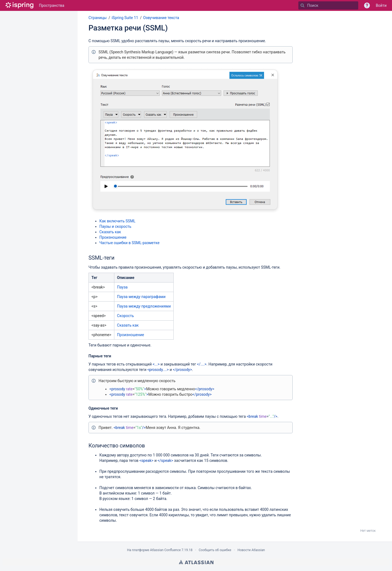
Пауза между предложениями (144, 306)
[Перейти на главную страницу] (19, 5)
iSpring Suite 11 (125, 18)
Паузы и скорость (115, 226)
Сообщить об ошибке (215, 550)
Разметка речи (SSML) (128, 28)
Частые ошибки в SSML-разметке (129, 243)
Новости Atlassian (251, 550)
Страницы (98, 18)
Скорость (125, 316)
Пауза (122, 287)
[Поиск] (302, 5)
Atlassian (196, 562)
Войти (381, 5)
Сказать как (110, 232)
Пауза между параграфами (141, 297)
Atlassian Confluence (165, 550)
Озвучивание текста (161, 18)
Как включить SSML (117, 221)
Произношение (113, 237)
